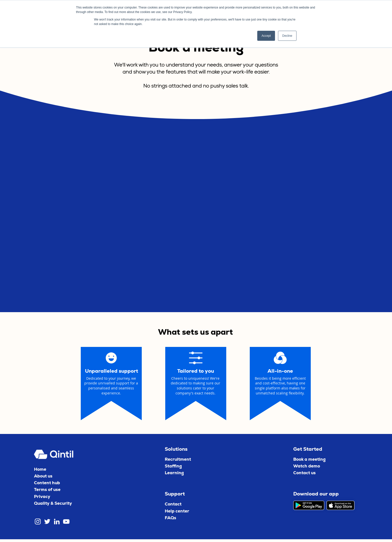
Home (40, 469)
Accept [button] (266, 36)
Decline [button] (287, 36)
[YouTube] (66, 521)
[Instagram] (38, 521)
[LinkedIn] (57, 521)
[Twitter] (47, 521)
